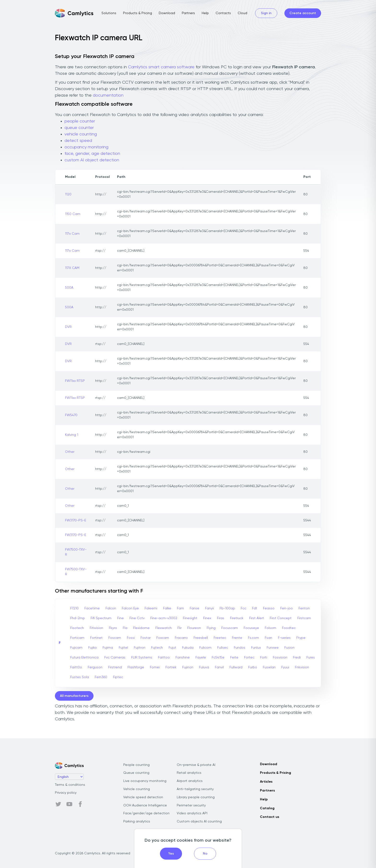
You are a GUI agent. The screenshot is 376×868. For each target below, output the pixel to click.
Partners (188, 13)
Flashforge (136, 667)
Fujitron (140, 648)
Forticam (77, 638)
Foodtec (289, 628)
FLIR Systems (142, 658)
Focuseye (251, 628)
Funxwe (273, 648)
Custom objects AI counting (199, 821)
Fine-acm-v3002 (164, 618)
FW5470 (71, 415)
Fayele (201, 658)
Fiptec (118, 677)
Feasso (269, 608)
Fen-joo (287, 608)
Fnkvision (302, 667)
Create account (303, 13)
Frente (237, 638)
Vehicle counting (137, 789)
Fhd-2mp (78, 618)
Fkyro (113, 628)
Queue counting (136, 773)
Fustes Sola (80, 677)
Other (70, 452)
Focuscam (230, 628)
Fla (125, 628)
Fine (120, 618)
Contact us (270, 817)
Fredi (297, 658)
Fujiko (93, 648)
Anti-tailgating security (195, 789)
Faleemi (151, 608)
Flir (179, 628)
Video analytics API (192, 813)
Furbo (253, 667)
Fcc (244, 608)
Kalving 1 (72, 435)
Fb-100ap (227, 608)
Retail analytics (189, 773)
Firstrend (115, 667)
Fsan (268, 638)
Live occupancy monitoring (145, 781)
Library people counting (196, 797)
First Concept (281, 618)
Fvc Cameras (115, 658)
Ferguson (95, 667)
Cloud (242, 13)
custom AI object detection (92, 160)
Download (167, 13)
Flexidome (141, 628)
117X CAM (72, 268)
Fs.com (253, 638)
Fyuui (285, 667)
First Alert (257, 618)
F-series (284, 638)
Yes (171, 854)
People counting (136, 765)
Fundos (240, 648)
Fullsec (223, 648)
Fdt (255, 608)
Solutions (109, 13)
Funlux (256, 648)
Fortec (249, 658)
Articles (266, 782)
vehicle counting (81, 134)
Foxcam (163, 638)
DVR (68, 327)
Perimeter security (191, 805)
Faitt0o (76, 667)
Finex (207, 618)
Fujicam (76, 648)
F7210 (74, 608)
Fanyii (209, 608)
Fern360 (101, 677)
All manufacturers (74, 696)
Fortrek (171, 667)
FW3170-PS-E (76, 520)
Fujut (172, 648)
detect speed (78, 141)
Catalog (267, 808)
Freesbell (201, 638)
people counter (80, 121)
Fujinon (188, 667)
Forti (264, 658)
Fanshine (183, 658)
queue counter (79, 128)
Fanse (194, 608)
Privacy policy (66, 793)
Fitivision (96, 628)
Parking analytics (137, 821)
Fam (180, 608)
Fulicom (205, 648)
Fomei (155, 667)
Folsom (270, 628)
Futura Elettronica (84, 658)
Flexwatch (164, 628)
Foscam (115, 638)
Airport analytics (190, 781)
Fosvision (280, 658)
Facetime (92, 608)
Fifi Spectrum (101, 618)
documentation (108, 95)
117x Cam (72, 234)
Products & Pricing (138, 13)
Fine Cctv (137, 618)
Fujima (108, 648)
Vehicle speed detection (143, 797)
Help (205, 13)
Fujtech (157, 648)
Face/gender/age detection (146, 813)
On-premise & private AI (196, 765)
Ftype (301, 638)
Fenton (304, 608)
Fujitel (123, 648)
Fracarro (181, 638)
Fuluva (204, 667)
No (205, 854)
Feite (234, 658)
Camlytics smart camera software (161, 67)
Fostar (146, 638)
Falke (167, 608)
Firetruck (237, 618)
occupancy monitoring (86, 147)
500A (69, 288)
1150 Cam (73, 214)
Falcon (111, 608)
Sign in (266, 13)
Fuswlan (269, 667)
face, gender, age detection (92, 154)
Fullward (236, 667)
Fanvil (219, 667)
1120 (68, 194)
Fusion (289, 648)
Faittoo (164, 658)
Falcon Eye (130, 608)
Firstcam (304, 618)
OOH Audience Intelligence (145, 805)
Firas (221, 618)
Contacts (223, 13)
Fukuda (188, 648)
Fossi (131, 638)
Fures (311, 658)
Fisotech (77, 628)
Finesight (190, 618)
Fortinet (96, 638)
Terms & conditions (70, 785)
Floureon (194, 628)
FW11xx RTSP (75, 381)
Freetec (220, 638)
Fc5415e (218, 658)
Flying (211, 628)
